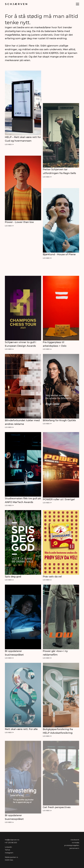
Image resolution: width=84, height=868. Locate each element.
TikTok (7, 850)
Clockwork (75, 840)
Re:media (75, 843)
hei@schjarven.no (12, 840)
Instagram (9, 853)
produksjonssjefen (72, 845)
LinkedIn (8, 847)
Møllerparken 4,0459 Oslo (11, 859)
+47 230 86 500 (11, 843)
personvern (74, 848)
